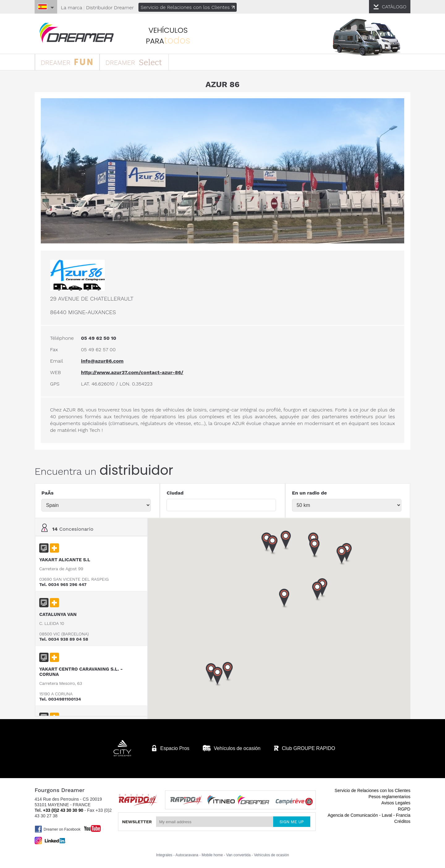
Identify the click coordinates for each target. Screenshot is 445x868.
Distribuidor (113, 8)
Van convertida (238, 854)
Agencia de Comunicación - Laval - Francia (367, 814)
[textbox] (221, 504)
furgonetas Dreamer (80, 33)
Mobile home (212, 854)
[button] (341, 555)
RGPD (402, 808)
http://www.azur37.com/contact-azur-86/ (135, 372)
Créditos (400, 820)
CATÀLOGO (392, 7)
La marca (74, 8)
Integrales (164, 854)
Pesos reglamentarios (387, 796)
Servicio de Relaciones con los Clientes (192, 7)
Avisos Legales (393, 802)
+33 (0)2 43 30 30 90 (66, 809)
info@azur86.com (105, 360)
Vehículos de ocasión (271, 854)
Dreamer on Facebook (60, 828)
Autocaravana (187, 854)
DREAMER (71, 63)
